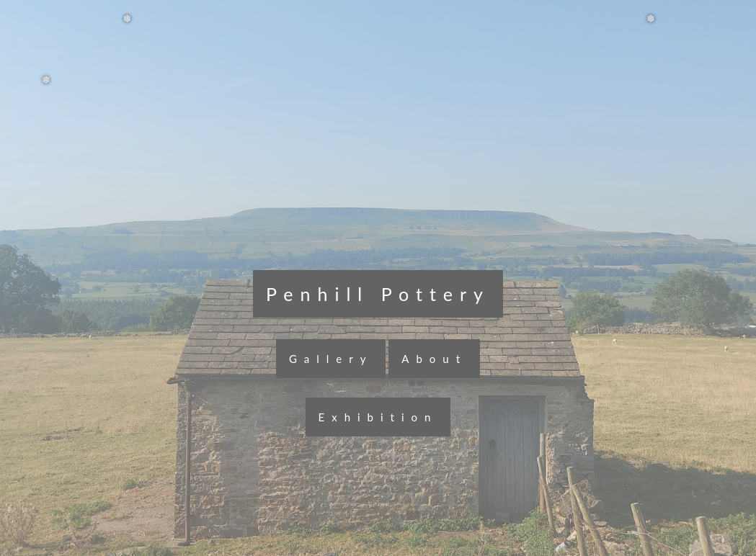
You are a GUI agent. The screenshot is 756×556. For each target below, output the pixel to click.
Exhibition (378, 417)
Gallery (331, 359)
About (434, 359)
